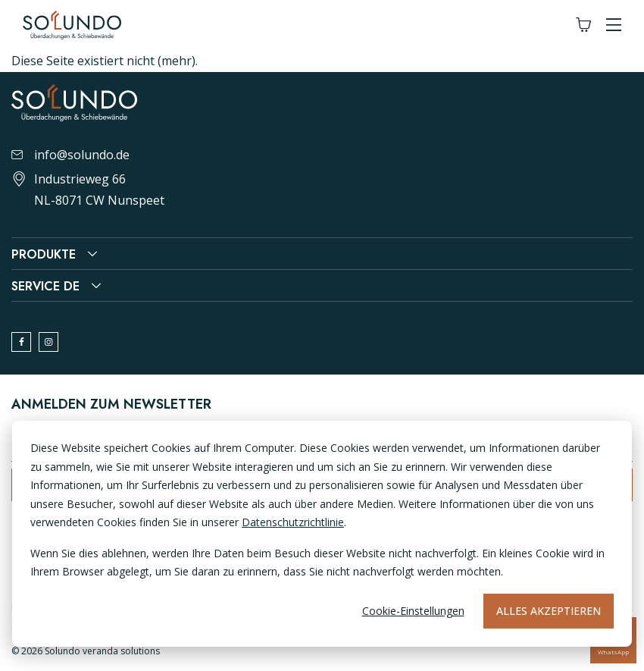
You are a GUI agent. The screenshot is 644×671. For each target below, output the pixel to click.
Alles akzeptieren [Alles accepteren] (549, 611)
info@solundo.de (70, 155)
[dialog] (322, 534)
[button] (614, 25)
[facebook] (21, 342)
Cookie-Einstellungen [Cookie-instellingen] (413, 611)
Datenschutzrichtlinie (293, 522)
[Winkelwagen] (583, 25)
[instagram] (48, 342)
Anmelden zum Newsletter (111, 404)
